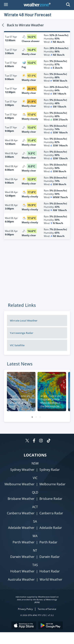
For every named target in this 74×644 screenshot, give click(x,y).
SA (35, 521)
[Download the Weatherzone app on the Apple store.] (24, 626)
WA (35, 536)
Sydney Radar (50, 470)
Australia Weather (21, 579)
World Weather (51, 579)
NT (35, 550)
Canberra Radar (51, 513)
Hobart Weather (22, 571)
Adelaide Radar (51, 528)
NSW (35, 463)
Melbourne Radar (52, 484)
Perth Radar (48, 542)
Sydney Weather (22, 470)
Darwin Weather (22, 557)
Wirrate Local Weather (24, 321)
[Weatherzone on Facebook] (34, 441)
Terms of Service (47, 609)
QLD (35, 492)
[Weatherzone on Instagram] (41, 441)
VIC (35, 478)
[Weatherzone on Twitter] (27, 441)
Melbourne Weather (20, 484)
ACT (35, 507)
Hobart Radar (50, 571)
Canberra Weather (21, 513)
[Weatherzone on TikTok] (49, 441)
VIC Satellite (17, 345)
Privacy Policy (25, 609)
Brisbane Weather (21, 499)
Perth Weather (24, 542)
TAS (35, 565)
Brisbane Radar (51, 499)
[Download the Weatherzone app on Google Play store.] (50, 626)
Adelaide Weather (21, 528)
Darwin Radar (50, 557)
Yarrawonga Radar (22, 333)
